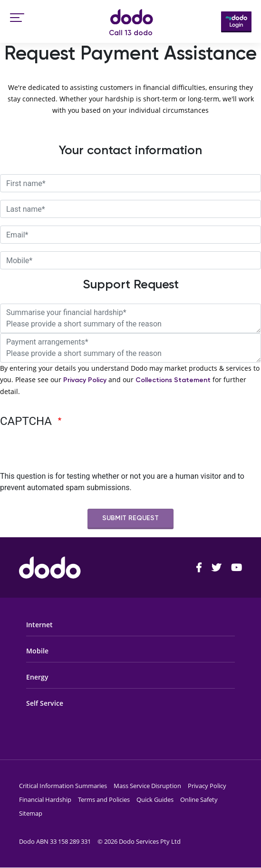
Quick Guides (155, 799)
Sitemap (31, 813)
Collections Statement (173, 380)
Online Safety (199, 799)
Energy (37, 677)
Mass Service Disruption (147, 786)
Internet (39, 625)
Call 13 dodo (131, 33)
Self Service (45, 703)
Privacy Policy (85, 380)
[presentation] (72, 452)
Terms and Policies (104, 799)
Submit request (130, 518)
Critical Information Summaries (63, 786)
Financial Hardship (45, 799)
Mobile (37, 651)
